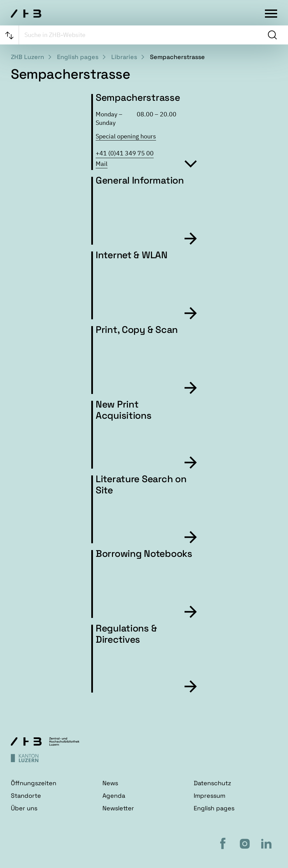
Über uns (24, 808)
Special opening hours (126, 136)
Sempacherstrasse (177, 57)
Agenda (114, 796)
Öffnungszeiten (34, 783)
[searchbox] (142, 35)
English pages (78, 57)
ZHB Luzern (27, 57)
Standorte (26, 796)
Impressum (209, 796)
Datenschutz (212, 783)
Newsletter (118, 808)
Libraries (124, 57)
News (110, 783)
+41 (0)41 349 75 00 (125, 153)
